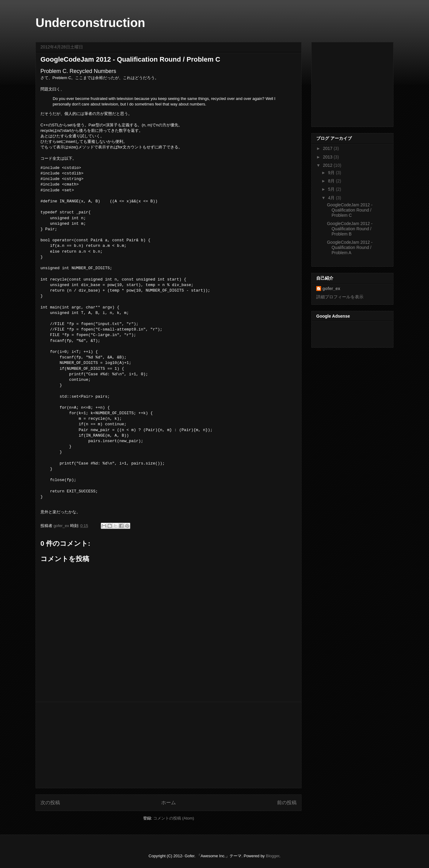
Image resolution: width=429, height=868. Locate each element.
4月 (332, 198)
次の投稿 (50, 803)
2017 (328, 148)
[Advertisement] (169, 745)
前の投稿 (287, 803)
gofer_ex (62, 526)
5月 (332, 189)
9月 (332, 173)
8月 (332, 181)
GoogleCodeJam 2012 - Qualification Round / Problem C (350, 210)
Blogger (272, 856)
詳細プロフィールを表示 (340, 297)
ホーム (169, 803)
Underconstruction (90, 23)
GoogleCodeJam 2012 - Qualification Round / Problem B (350, 229)
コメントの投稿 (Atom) (174, 818)
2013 (328, 157)
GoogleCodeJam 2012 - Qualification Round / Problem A (350, 247)
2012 (328, 165)
